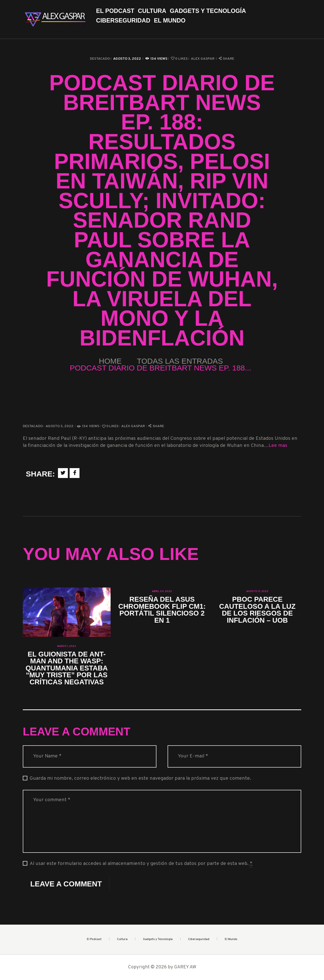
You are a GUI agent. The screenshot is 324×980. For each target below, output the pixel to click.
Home (110, 361)
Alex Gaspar (203, 59)
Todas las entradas (180, 361)
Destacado (100, 59)
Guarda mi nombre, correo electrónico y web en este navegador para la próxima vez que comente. (140, 779)
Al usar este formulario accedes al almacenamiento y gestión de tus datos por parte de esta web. (141, 864)
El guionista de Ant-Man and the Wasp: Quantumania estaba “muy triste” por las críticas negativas (67, 668)
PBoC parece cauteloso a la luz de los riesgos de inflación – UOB (257, 610)
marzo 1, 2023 (67, 646)
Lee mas (278, 446)
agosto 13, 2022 (257, 591)
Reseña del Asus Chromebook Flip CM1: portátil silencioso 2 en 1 (162, 610)
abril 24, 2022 (162, 591)
